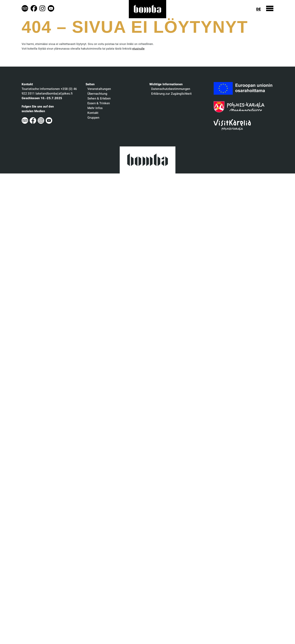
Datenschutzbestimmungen (171, 89)
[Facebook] (33, 123)
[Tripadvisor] (25, 123)
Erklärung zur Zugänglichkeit (171, 94)
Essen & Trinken (99, 103)
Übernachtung (97, 94)
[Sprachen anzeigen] (260, 9)
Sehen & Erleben (99, 98)
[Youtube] (49, 123)
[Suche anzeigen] (251, 9)
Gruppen (93, 118)
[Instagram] (41, 123)
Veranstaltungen (99, 89)
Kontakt (93, 113)
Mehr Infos (95, 108)
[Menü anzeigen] (270, 8)
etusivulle (138, 49)
